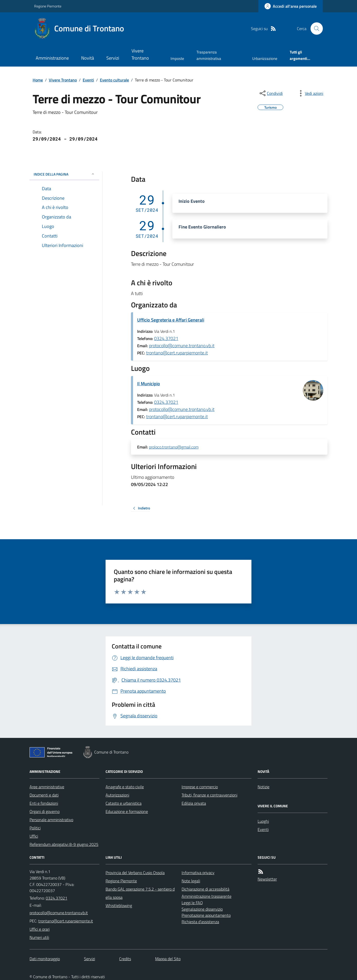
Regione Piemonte (48, 6)
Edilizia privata (194, 803)
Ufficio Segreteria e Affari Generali (171, 320)
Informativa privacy (198, 873)
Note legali (191, 881)
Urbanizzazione (265, 58)
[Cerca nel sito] (315, 29)
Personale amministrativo (51, 820)
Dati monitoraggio (45, 959)
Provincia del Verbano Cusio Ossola (135, 873)
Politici (35, 828)
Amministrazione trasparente (206, 896)
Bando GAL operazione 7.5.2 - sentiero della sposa (140, 893)
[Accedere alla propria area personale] (291, 6)
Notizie (264, 787)
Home (38, 80)
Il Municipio (149, 384)
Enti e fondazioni (44, 803)
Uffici (34, 836)
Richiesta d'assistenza (200, 922)
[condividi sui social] (271, 93)
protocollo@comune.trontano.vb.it (182, 346)
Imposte (177, 58)
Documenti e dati (44, 795)
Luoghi (263, 821)
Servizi (113, 58)
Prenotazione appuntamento (206, 915)
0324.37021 (166, 338)
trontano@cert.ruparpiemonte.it (177, 353)
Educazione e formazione (127, 811)
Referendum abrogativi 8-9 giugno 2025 (64, 844)
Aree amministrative (47, 787)
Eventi (88, 80)
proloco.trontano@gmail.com (174, 447)
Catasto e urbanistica (124, 803)
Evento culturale (114, 80)
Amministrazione (52, 58)
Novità (88, 58)
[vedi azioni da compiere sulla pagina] (310, 93)
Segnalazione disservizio (202, 909)
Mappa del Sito (168, 959)
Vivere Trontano (140, 54)
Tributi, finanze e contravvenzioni (209, 795)
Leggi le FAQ (192, 903)
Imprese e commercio (200, 787)
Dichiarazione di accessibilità (205, 889)
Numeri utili (39, 937)
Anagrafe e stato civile (125, 787)
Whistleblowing (119, 905)
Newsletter (267, 879)
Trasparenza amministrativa (209, 55)
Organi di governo (45, 811)
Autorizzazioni (117, 795)
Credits (125, 959)
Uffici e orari (40, 929)
